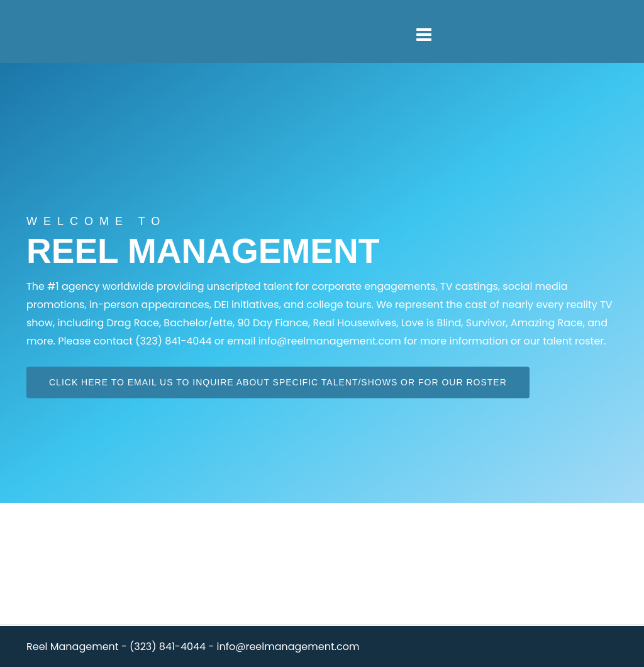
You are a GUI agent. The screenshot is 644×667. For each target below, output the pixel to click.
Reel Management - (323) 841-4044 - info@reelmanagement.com (193, 647)
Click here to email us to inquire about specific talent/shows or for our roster (278, 382)
